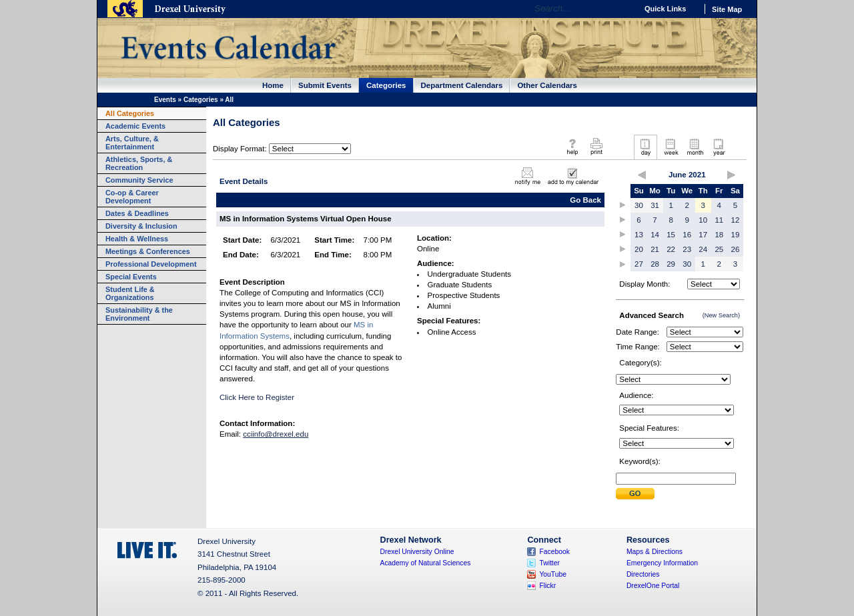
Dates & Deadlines (137, 213)
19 (736, 235)
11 (719, 220)
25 (719, 249)
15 (671, 235)
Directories (643, 574)
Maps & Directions (655, 552)
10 (703, 220)
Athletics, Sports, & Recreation (139, 163)
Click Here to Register (257, 397)
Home (273, 85)
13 (639, 235)
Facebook (554, 552)
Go (623, 9)
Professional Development (151, 264)
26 (736, 249)
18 (719, 235)
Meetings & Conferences (148, 251)
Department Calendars (462, 85)
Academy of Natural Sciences (426, 563)
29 (671, 264)
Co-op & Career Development (132, 197)
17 (703, 235)
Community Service (139, 180)
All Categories (130, 113)
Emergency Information (662, 563)
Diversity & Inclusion (141, 226)
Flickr (547, 586)
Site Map (727, 9)
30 (639, 205)
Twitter (549, 563)
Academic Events (135, 126)
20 (639, 249)
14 (655, 235)
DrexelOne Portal (653, 586)
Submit (635, 494)
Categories (386, 85)
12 (736, 220)
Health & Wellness (137, 239)
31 (655, 205)
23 (687, 249)
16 (687, 235)
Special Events (131, 277)
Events (165, 100)
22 (671, 249)
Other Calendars (547, 85)
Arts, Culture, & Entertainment (132, 143)
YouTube (553, 574)
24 (703, 249)
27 (639, 264)
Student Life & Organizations (130, 293)
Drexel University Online (417, 552)
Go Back (585, 200)
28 (655, 264)
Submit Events (325, 85)
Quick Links (665, 9)
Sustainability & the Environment (139, 314)
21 (655, 249)
